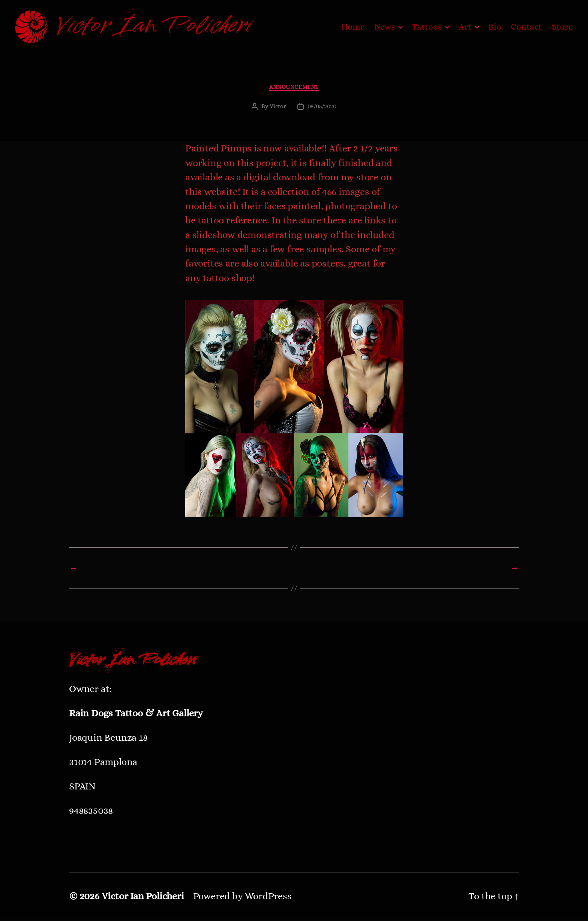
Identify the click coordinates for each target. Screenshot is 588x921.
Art (465, 27)
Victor (278, 108)
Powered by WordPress (242, 897)
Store (562, 27)
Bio (495, 27)
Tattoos (427, 27)
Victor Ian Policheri (143, 897)
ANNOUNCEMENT (294, 88)
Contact (526, 27)
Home (353, 27)
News (385, 27)
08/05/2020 (322, 108)
